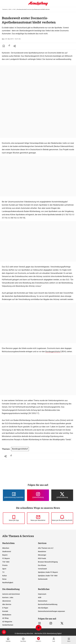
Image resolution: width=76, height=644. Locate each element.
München (6, 548)
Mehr (10, 9)
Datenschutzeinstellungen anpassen (51, 611)
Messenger (42, 555)
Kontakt (5, 611)
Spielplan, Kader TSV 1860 (48, 576)
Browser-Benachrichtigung (48, 562)
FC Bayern (6, 558)
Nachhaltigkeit (8, 583)
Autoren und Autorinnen (11, 594)
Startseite (5, 9)
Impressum (42, 594)
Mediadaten (7, 615)
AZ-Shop (5, 618)
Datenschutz (43, 601)
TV (3, 572)
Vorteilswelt (42, 569)
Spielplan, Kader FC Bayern (48, 572)
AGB (40, 597)
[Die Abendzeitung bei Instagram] (38, 495)
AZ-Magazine (7, 622)
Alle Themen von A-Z (46, 548)
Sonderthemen (8, 625)
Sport (4, 569)
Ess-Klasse (42, 565)
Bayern (5, 555)
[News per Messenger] (14, 518)
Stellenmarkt (43, 579)
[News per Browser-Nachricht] (62, 518)
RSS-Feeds (42, 558)
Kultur (5, 576)
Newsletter (42, 552)
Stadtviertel (7, 552)
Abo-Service (7, 604)
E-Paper (5, 608)
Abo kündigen (43, 608)
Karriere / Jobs (8, 597)
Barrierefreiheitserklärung (48, 604)
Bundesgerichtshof (53, 352)
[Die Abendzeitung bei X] (62, 495)
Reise (4, 579)
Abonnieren (7, 601)
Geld (14, 9)
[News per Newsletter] (38, 518)
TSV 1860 (6, 562)
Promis (5, 565)
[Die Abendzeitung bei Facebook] (14, 495)
